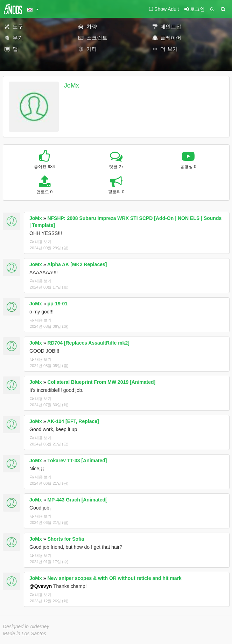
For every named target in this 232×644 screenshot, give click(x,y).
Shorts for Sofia (66, 539)
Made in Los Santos (24, 633)
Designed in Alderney (26, 626)
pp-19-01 (57, 304)
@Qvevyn (41, 586)
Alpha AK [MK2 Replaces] (77, 264)
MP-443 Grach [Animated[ (77, 500)
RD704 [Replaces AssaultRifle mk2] (88, 343)
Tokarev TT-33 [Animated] (77, 461)
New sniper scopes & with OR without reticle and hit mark (114, 578)
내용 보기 (41, 242)
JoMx (72, 85)
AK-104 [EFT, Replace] (73, 421)
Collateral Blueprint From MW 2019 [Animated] (101, 382)
